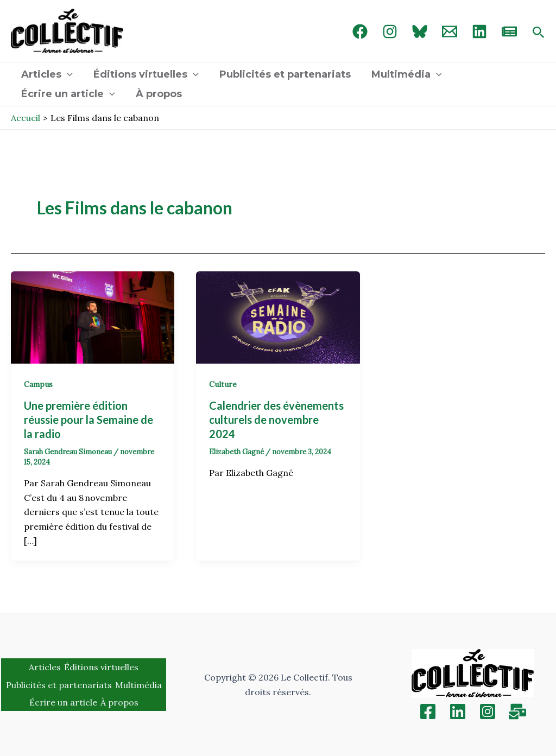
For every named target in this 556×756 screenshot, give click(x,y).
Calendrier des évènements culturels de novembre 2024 (276, 420)
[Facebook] (360, 31)
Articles (46, 74)
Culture (223, 384)
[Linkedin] (458, 711)
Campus (38, 384)
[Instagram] (390, 31)
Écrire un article (68, 94)
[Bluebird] (420, 31)
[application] (67, 74)
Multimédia (403, 74)
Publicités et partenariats (282, 74)
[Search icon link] (539, 33)
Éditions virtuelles (144, 74)
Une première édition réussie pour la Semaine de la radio (89, 420)
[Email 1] (450, 31)
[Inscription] (517, 711)
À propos (157, 94)
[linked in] (479, 31)
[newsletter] (509, 31)
